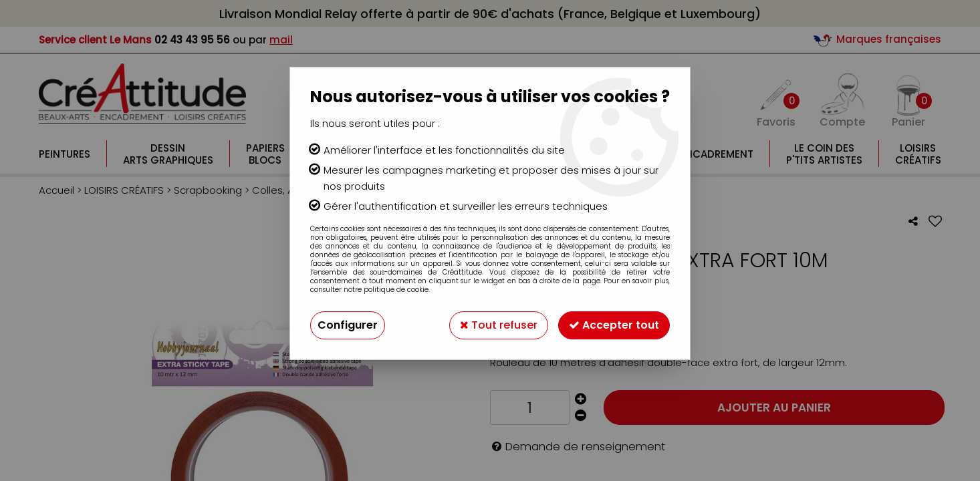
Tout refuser (499, 325)
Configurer (348, 325)
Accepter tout (614, 325)
